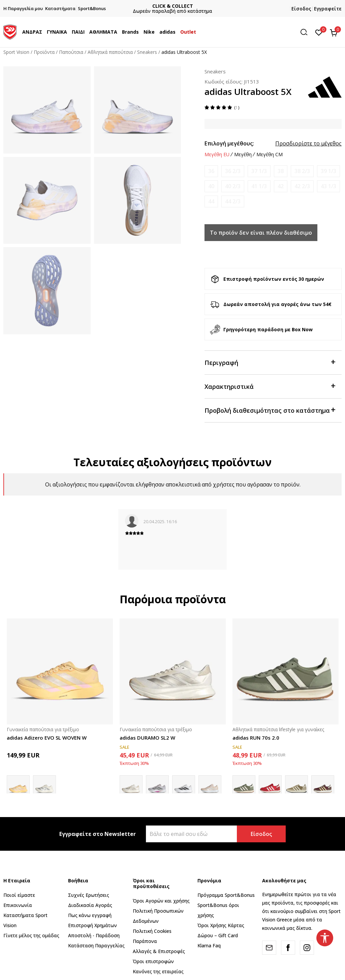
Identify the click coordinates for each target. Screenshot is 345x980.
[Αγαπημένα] (319, 32)
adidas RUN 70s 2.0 (256, 738)
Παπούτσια (71, 52)
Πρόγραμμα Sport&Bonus (226, 895)
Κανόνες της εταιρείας (158, 971)
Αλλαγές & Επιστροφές (159, 951)
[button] (306, 32)
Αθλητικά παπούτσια (110, 52)
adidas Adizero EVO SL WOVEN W (47, 738)
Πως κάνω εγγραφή (90, 915)
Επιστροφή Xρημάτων (92, 925)
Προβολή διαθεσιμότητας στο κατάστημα (270, 410)
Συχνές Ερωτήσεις (89, 895)
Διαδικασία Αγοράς (90, 905)
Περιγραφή (270, 362)
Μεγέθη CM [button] (270, 155)
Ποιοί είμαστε (19, 895)
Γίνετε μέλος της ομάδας (31, 935)
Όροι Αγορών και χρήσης (161, 901)
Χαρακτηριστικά (270, 386)
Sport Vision (16, 52)
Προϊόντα (44, 52)
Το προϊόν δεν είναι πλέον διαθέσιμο (261, 233)
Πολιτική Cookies (152, 931)
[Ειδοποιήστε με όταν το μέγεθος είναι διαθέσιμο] (211, 171)
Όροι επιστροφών (153, 961)
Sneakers (147, 52)
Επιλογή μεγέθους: (229, 143)
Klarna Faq (209, 945)
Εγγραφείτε (328, 9)
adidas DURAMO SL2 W (147, 738)
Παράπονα (145, 941)
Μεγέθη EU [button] (217, 155)
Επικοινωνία (18, 905)
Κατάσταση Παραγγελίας (96, 945)
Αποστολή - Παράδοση (94, 935)
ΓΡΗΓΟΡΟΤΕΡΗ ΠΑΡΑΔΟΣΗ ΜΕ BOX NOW (172, 6)
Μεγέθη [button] (243, 155)
